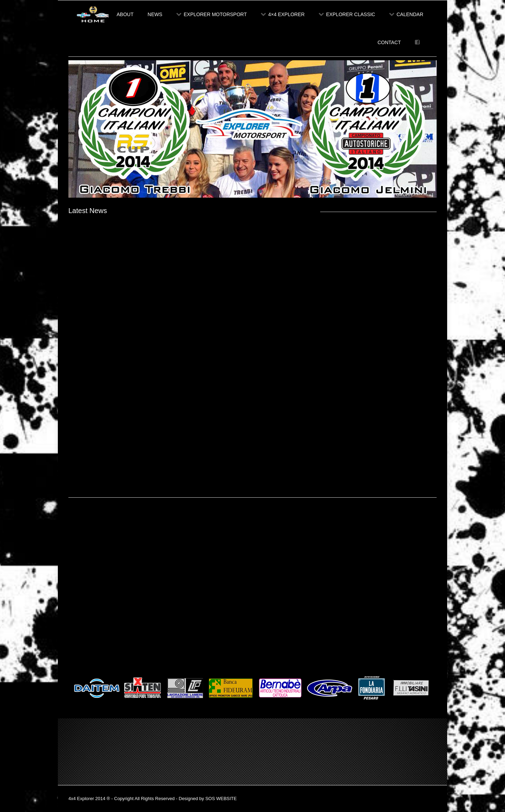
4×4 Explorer (283, 14)
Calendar (406, 14)
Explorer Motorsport (212, 14)
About (125, 14)
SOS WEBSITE (221, 799)
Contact (389, 42)
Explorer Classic (347, 14)
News (155, 14)
